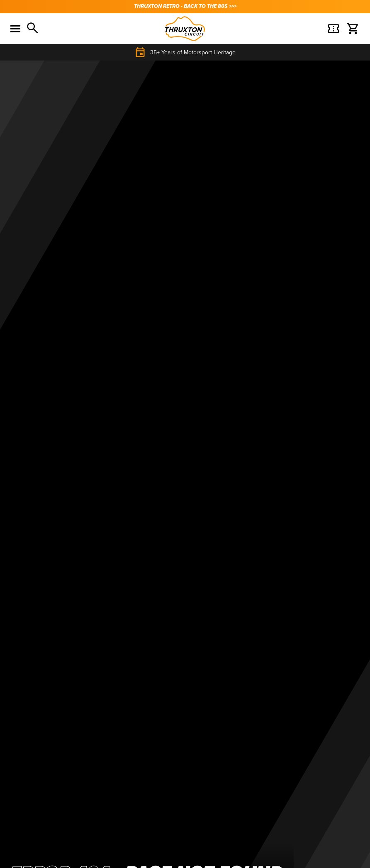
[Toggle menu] (15, 29)
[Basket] (333, 29)
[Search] (33, 29)
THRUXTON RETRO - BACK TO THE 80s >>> (185, 6)
